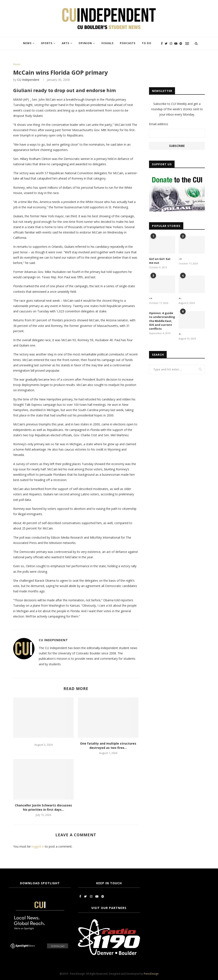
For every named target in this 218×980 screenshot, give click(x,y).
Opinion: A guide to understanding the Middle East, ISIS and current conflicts (162, 321)
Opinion (85, 43)
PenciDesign (151, 974)
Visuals (107, 43)
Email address (159, 124)
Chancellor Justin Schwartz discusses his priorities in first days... (43, 807)
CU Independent (28, 80)
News (27, 43)
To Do (147, 43)
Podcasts (128, 43)
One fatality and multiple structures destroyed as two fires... (108, 746)
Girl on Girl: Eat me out (160, 261)
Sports (47, 43)
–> (180, 259)
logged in (38, 846)
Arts (65, 43)
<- (180, 298)
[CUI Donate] (177, 176)
